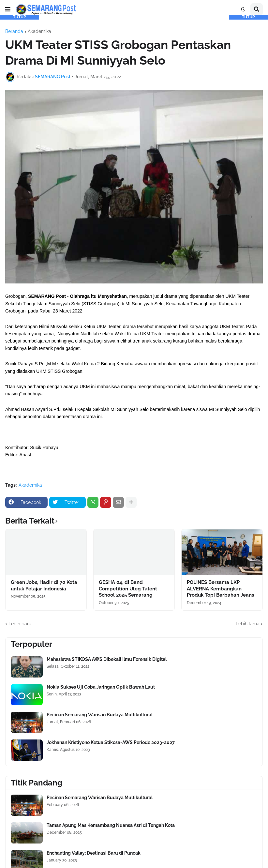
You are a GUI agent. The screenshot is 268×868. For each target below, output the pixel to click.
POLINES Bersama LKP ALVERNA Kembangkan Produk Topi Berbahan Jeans (220, 589)
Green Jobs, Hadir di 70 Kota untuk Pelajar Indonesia (44, 586)
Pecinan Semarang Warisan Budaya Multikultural (100, 715)
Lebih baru (20, 624)
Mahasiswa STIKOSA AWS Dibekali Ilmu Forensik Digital (107, 659)
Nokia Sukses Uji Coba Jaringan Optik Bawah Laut (101, 687)
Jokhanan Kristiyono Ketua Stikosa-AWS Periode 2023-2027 (111, 742)
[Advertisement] (20, 117)
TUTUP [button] (20, 17)
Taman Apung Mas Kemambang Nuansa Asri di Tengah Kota (111, 825)
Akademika (39, 31)
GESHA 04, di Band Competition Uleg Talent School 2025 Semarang (128, 589)
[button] (8, 9)
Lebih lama (248, 624)
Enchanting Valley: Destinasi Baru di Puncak (94, 853)
